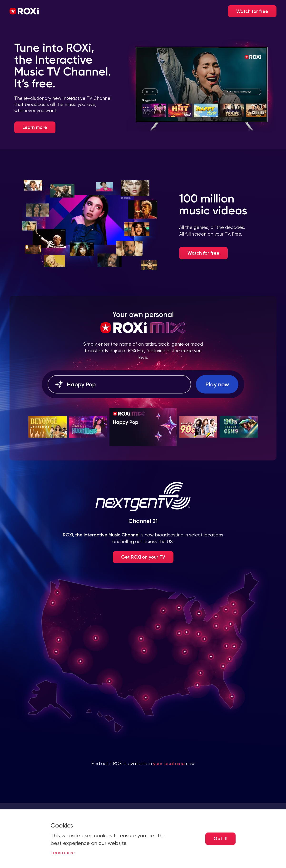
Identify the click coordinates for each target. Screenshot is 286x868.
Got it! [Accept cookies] (220, 839)
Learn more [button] (63, 853)
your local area (169, 764)
